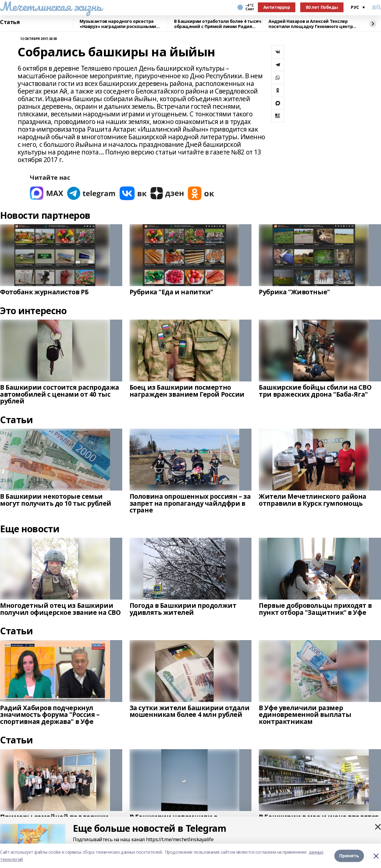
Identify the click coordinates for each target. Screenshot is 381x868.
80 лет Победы (322, 7)
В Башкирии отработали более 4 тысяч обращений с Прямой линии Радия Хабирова (217, 24)
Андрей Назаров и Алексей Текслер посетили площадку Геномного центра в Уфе (312, 24)
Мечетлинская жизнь (51, 6)
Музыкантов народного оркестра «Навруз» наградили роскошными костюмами (118, 24)
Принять (349, 856)
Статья (10, 22)
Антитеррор (277, 7)
